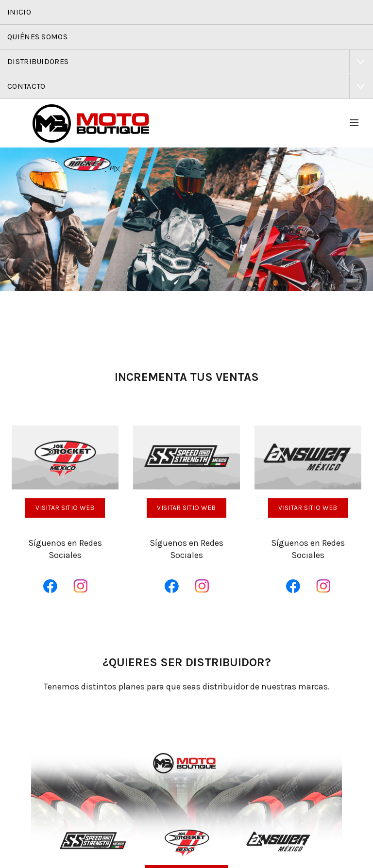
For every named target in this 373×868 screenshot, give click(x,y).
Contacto (26, 86)
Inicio (19, 12)
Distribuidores (38, 61)
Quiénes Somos (37, 37)
